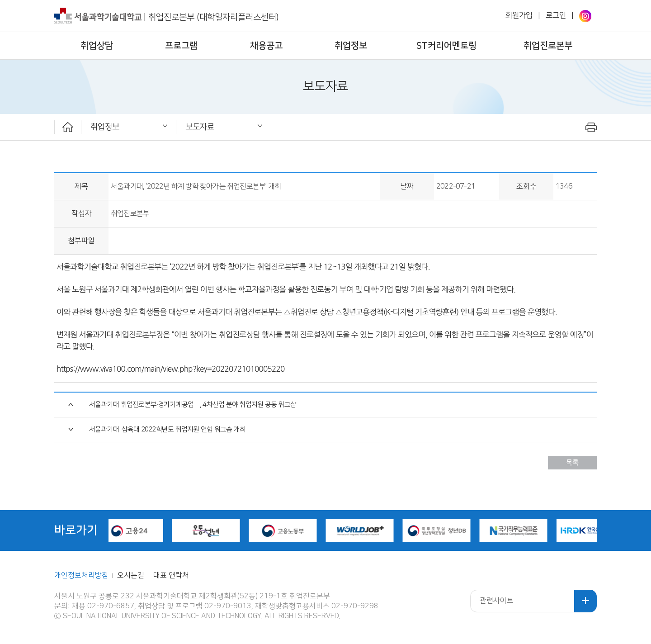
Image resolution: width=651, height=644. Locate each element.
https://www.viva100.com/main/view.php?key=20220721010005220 (171, 369)
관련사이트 (497, 601)
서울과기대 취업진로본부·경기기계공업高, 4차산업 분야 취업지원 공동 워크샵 (193, 405)
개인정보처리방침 (81, 575)
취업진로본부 (548, 46)
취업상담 (97, 46)
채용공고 (266, 46)
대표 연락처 (171, 575)
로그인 (556, 15)
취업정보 (351, 46)
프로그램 (181, 46)
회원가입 (519, 15)
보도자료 (200, 127)
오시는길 (132, 575)
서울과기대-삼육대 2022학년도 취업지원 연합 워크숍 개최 (167, 430)
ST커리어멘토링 (446, 46)
